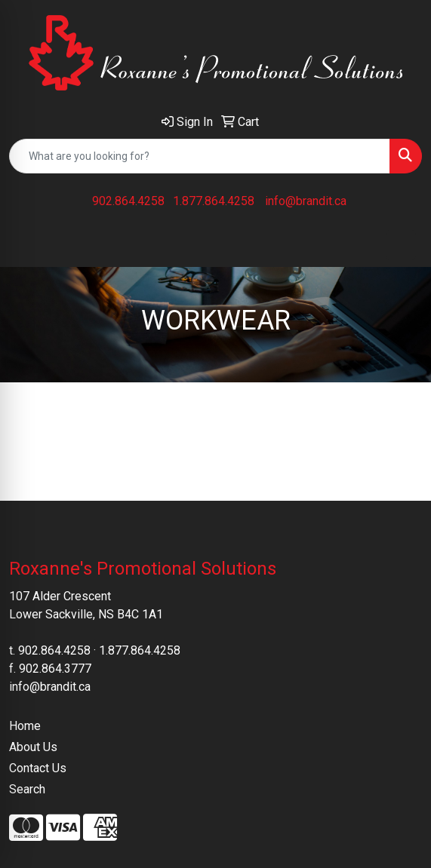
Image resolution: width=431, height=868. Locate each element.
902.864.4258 (128, 201)
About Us (33, 747)
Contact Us (38, 768)
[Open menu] (401, 245)
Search (27, 789)
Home (25, 726)
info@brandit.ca (306, 201)
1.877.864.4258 (214, 201)
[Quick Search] (200, 156)
